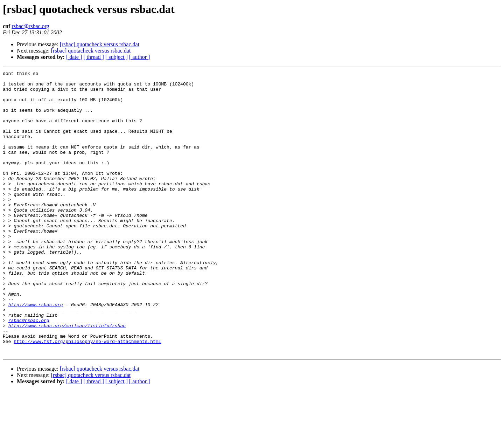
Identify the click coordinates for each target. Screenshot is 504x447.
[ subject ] (117, 57)
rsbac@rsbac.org (30, 26)
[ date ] (74, 57)
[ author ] (140, 57)
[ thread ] (94, 57)
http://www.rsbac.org (36, 352)
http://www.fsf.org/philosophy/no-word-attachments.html (87, 396)
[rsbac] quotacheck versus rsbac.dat (100, 44)
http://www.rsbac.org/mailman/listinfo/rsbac (67, 377)
